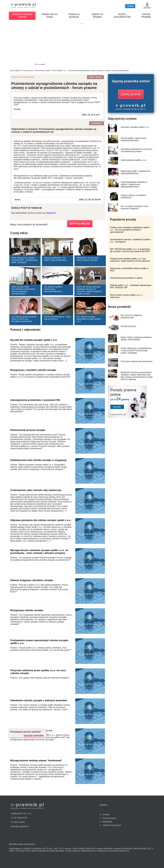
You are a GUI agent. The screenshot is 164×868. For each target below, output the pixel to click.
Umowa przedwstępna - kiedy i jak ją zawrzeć (57, 318)
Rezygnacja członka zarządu (27, 610)
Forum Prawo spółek (42, 70)
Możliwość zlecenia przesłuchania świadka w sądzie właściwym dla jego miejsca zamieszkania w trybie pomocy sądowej (137, 376)
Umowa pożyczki (128, 326)
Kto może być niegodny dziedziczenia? (131, 316)
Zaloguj (147, 6)
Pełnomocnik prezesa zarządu (28, 430)
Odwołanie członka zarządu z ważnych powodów (39, 700)
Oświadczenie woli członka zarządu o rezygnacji (38, 460)
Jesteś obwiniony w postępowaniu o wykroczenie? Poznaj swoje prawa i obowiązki (136, 351)
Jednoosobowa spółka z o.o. (134, 160)
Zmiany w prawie (97, 16)
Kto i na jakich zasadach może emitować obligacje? (135, 207)
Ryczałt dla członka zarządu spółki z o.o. (34, 340)
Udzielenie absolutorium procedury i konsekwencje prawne (136, 150)
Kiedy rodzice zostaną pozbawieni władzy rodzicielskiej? (136, 338)
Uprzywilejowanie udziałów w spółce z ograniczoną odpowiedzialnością (134, 184)
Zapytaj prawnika (34, 735)
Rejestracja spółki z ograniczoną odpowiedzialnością (135, 172)
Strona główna (16, 70)
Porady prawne (109, 818)
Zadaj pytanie (131, 94)
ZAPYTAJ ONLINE (80, 224)
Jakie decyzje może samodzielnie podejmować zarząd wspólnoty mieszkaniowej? (23, 290)
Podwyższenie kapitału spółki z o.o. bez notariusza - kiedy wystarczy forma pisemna (130, 260)
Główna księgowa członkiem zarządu (32, 580)
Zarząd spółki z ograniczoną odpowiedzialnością (133, 139)
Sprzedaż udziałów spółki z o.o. (135, 127)
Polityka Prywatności (112, 825)
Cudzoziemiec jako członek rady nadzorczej (36, 490)
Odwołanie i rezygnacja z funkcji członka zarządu (88, 259)
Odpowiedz (96, 123)
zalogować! (51, 213)
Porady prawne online (22, 16)
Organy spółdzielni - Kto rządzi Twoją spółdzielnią (55, 259)
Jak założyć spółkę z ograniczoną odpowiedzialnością (53, 289)
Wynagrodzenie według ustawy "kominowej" (36, 760)
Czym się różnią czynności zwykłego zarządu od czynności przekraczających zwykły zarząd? (89, 290)
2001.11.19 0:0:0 (91, 115)
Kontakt (106, 815)
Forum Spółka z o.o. (59, 70)
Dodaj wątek (95, 77)
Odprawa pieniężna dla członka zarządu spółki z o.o (40, 520)
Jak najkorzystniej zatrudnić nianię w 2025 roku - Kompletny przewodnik (24, 319)
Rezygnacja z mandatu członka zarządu (33, 370)
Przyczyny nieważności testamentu (137, 361)
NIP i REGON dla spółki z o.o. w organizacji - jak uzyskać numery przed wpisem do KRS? (130, 250)
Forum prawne (146, 16)
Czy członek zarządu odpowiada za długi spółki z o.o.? (89, 319)
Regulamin (107, 822)
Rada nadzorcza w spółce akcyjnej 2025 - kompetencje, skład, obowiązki (25, 260)
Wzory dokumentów (122, 16)
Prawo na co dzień (50, 16)
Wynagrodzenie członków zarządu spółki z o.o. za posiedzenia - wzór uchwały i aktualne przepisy (39, 552)
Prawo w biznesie (74, 16)
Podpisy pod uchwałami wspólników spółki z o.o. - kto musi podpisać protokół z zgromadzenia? (130, 230)
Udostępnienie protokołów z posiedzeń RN (35, 400)
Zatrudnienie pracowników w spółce (126, 278)
